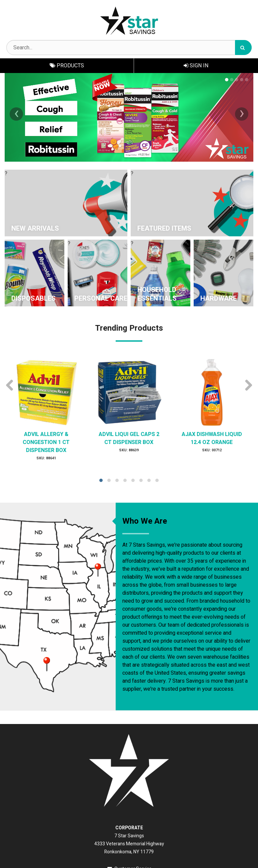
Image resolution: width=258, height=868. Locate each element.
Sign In (196, 66)
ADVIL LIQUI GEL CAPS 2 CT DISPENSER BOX (129, 438)
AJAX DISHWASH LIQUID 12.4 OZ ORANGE (212, 438)
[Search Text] (129, 47)
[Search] (243, 47)
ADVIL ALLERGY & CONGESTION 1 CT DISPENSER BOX (46, 442)
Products (67, 66)
